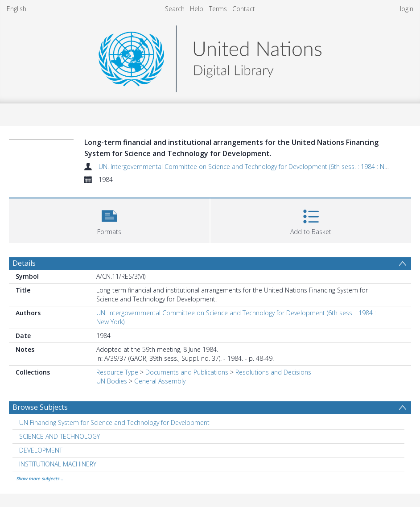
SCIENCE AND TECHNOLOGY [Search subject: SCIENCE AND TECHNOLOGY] (60, 436)
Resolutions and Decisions (273, 372)
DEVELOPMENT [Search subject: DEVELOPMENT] (41, 450)
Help (197, 9)
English (16, 9)
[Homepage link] (210, 56)
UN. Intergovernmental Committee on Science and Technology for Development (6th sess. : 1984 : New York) (253, 167)
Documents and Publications (187, 372)
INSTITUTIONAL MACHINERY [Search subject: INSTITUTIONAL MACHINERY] (58, 464)
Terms (218, 9)
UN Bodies (112, 381)
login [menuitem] (407, 9)
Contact (244, 9)
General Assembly (160, 381)
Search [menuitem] (175, 9)
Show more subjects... (40, 478)
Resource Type (117, 372)
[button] (109, 220)
